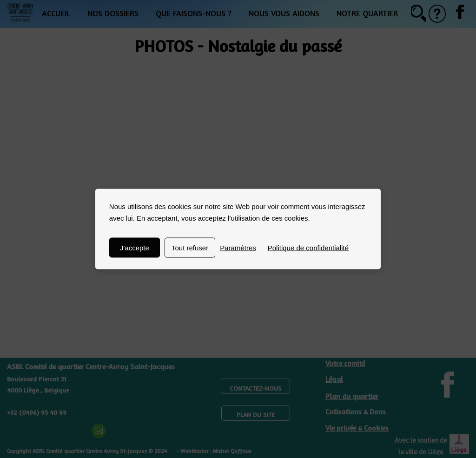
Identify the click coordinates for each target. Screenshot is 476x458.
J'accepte (135, 248)
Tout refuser (190, 248)
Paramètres (238, 248)
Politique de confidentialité (308, 248)
